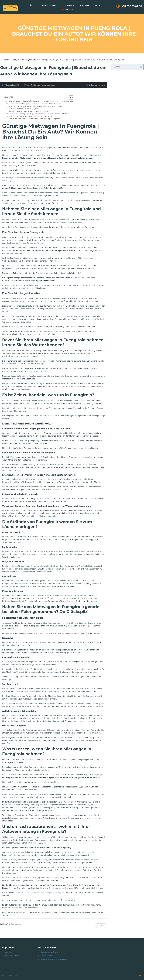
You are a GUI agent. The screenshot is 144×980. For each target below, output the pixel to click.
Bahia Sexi (97, 155)
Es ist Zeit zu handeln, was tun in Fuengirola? (24, 109)
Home (6, 60)
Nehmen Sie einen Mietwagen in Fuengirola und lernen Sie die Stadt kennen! (35, 104)
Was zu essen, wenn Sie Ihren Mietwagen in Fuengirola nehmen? (31, 116)
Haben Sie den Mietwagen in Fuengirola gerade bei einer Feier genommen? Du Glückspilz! (39, 114)
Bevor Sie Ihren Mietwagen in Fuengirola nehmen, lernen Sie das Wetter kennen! (36, 106)
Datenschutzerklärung (49, 951)
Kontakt (85, 5)
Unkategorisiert (28, 60)
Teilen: (101, 925)
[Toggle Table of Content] (70, 98)
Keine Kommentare (97, 85)
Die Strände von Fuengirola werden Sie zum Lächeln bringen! (30, 111)
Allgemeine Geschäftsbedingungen (54, 959)
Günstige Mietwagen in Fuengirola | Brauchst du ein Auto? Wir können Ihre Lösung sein (39, 101)
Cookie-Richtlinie (47, 955)
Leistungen (68, 5)
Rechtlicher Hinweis (12, 955)
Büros (32, 5)
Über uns (8, 951)
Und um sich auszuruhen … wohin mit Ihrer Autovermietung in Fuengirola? (34, 119)
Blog (98, 5)
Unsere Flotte (49, 5)
